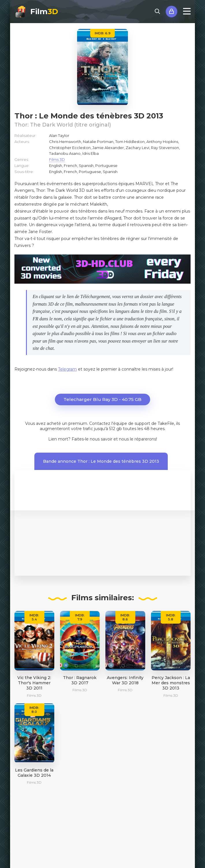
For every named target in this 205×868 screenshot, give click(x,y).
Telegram (67, 369)
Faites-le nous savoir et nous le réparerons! (114, 439)
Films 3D (57, 159)
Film (44, 12)
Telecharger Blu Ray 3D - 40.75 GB (102, 399)
